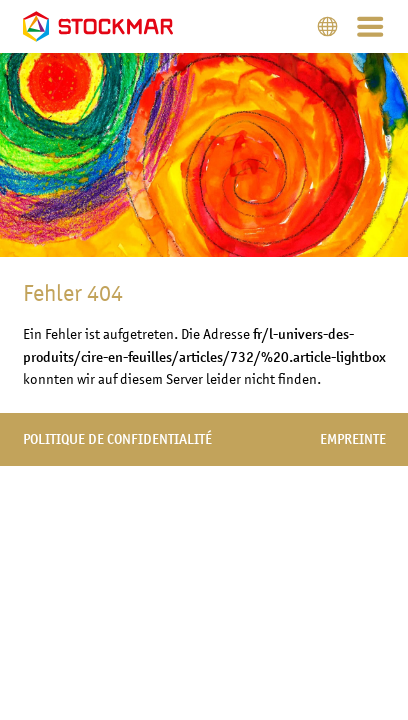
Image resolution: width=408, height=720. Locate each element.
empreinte (353, 439)
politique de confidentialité (117, 439)
